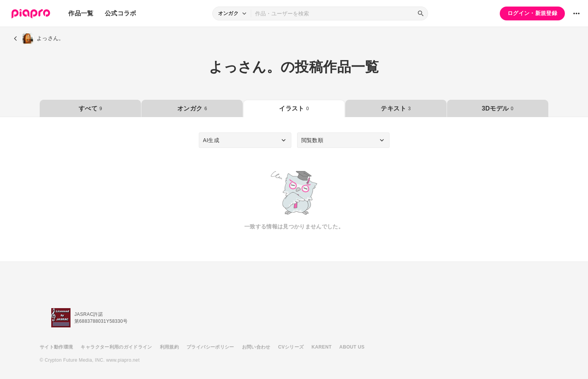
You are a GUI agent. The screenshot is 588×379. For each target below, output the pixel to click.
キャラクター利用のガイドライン (116, 347)
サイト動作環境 (56, 347)
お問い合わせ (256, 347)
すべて (90, 108)
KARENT (322, 347)
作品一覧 (81, 13)
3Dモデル (497, 108)
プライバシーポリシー (210, 347)
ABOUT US (352, 347)
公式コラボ (121, 13)
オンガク (192, 108)
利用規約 (169, 347)
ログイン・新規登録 (532, 13)
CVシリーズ (291, 347)
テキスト (396, 108)
